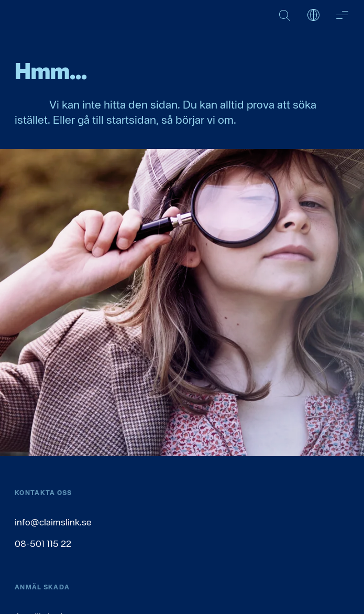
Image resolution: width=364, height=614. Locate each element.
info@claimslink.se (53, 522)
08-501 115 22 (43, 543)
